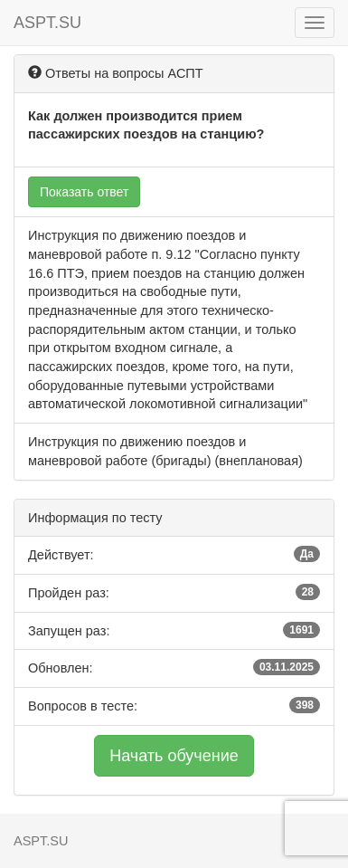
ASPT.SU (47, 23)
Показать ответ (84, 192)
